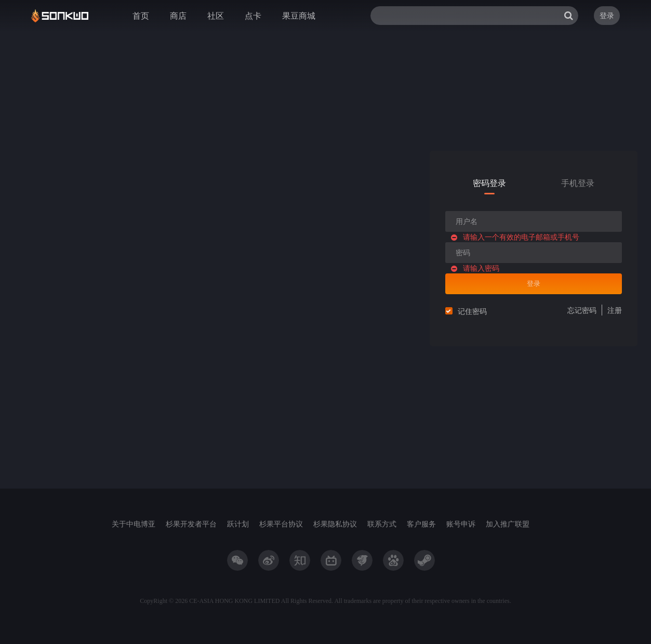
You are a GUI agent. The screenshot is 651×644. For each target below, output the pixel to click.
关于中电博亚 (134, 524)
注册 (615, 310)
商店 (178, 16)
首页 (141, 16)
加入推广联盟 (508, 524)
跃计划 (238, 524)
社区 (216, 16)
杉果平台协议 (281, 524)
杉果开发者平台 (191, 524)
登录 (607, 15)
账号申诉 (461, 524)
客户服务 (421, 524)
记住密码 (472, 311)
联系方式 (382, 524)
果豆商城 (299, 16)
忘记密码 (582, 310)
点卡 (253, 16)
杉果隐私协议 (335, 524)
